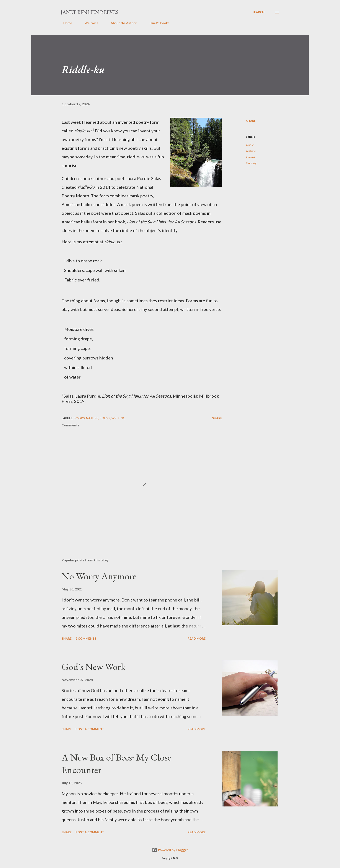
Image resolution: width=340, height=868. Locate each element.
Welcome (89, 23)
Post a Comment (90, 729)
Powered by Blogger (170, 850)
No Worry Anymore (99, 576)
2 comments (86, 638)
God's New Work (93, 667)
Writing (251, 163)
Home (65, 23)
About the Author (121, 23)
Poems (250, 157)
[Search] (258, 12)
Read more (197, 638)
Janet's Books (157, 23)
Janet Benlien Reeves (90, 12)
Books (250, 145)
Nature (251, 151)
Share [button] (251, 121)
